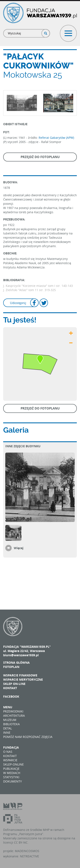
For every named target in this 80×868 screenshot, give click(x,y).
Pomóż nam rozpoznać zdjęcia (28, 737)
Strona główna (16, 663)
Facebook (11, 696)
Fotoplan (11, 667)
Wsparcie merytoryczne (23, 679)
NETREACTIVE (29, 856)
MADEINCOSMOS (27, 851)
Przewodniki (13, 711)
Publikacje (11, 769)
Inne (7, 733)
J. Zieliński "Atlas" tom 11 (21, 290)
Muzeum (10, 720)
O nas (8, 752)
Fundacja (11, 747)
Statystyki (11, 777)
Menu (8, 707)
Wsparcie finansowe (20, 675)
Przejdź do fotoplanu (40, 157)
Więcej (19, 548)
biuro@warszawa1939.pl (21, 655)
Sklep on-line (14, 684)
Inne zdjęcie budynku (23, 446)
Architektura (14, 716)
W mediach (12, 773)
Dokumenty (13, 781)
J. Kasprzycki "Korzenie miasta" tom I (29, 286)
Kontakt (10, 688)
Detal (8, 728)
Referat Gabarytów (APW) (56, 138)
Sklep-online (13, 764)
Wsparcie (10, 760)
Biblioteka (11, 724)
